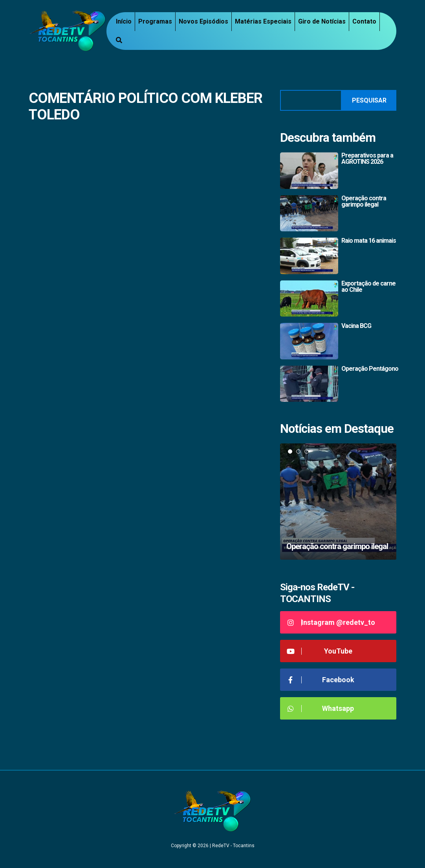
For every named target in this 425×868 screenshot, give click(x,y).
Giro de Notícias (322, 21)
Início (124, 21)
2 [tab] (298, 451)
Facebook (320, 680)
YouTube (319, 651)
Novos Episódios (203, 21)
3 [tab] (307, 451)
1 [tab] (290, 451)
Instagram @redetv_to (331, 622)
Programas (155, 21)
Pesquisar (369, 100)
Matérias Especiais (263, 21)
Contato (364, 21)
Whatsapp (320, 708)
